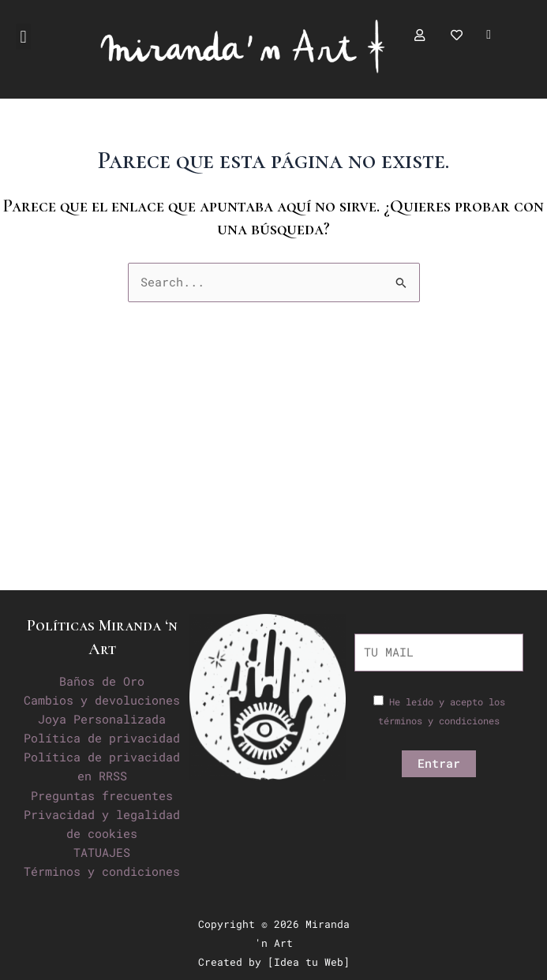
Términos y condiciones (102, 872)
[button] (23, 37)
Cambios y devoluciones (102, 700)
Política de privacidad (102, 738)
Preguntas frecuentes (102, 796)
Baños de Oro (102, 681)
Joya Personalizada (102, 719)
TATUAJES (102, 853)
